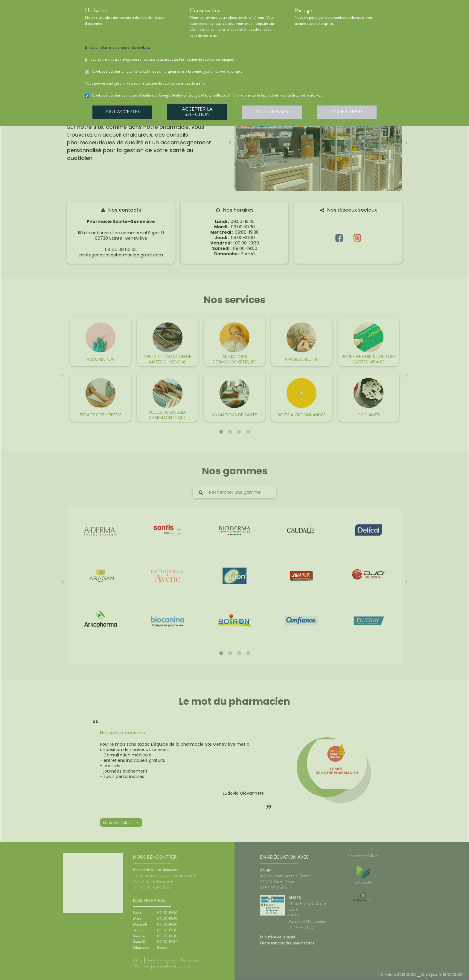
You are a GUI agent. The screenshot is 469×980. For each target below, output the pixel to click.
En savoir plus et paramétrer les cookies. (117, 48)
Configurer (347, 112)
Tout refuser (272, 112)
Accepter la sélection (197, 112)
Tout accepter (122, 112)
